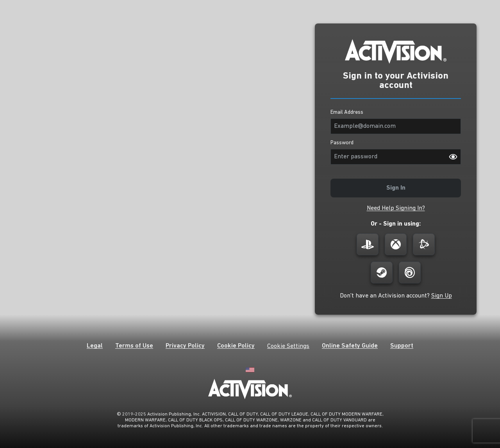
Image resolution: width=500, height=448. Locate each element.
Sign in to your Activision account (396, 81)
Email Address (347, 113)
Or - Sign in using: (396, 224)
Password (342, 143)
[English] (250, 369)
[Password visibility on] (453, 157)
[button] (396, 208)
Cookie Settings (288, 346)
